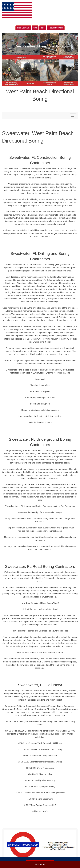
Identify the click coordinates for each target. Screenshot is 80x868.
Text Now (40, 865)
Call (35, 28)
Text (43, 28)
